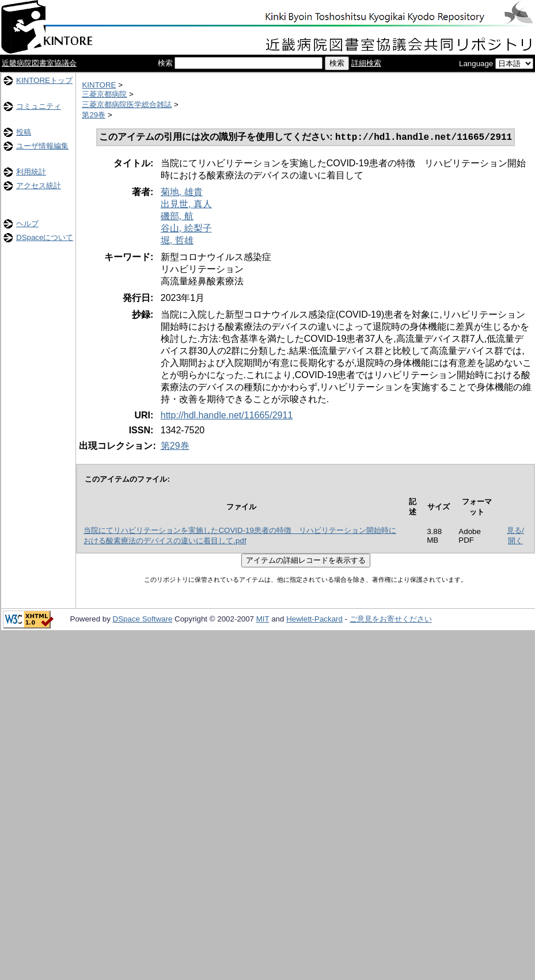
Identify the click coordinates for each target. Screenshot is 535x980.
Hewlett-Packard (314, 620)
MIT (263, 620)
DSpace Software (143, 620)
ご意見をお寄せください (391, 620)
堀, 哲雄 (177, 241)
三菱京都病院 (104, 94)
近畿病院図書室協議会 (39, 63)
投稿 (24, 132)
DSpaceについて (45, 237)
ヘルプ (27, 224)
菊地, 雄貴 (182, 193)
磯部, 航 (177, 217)
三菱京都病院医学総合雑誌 (127, 104)
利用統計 (31, 172)
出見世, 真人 (186, 205)
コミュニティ (39, 106)
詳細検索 (366, 63)
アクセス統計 (39, 186)
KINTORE (99, 85)
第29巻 (94, 115)
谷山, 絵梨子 (186, 229)
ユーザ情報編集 (42, 146)
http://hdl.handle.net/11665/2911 (227, 416)
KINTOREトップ (44, 80)
